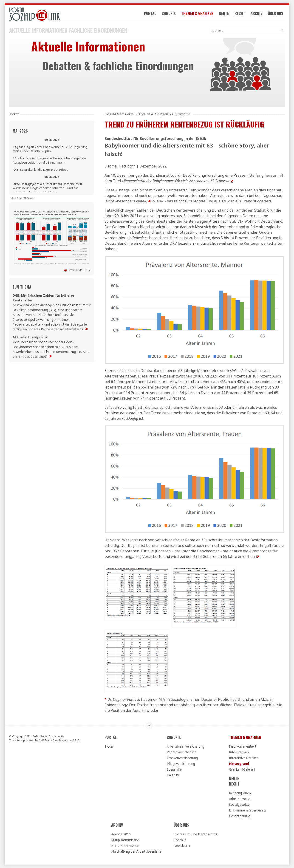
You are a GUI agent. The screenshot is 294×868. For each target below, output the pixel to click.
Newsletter (182, 846)
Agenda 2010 (121, 834)
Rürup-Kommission (125, 840)
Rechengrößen (240, 793)
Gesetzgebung (240, 816)
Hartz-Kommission (125, 846)
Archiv (256, 13)
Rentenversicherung (182, 752)
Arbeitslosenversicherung (185, 746)
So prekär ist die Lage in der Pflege (41, 170)
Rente (224, 13)
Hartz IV (173, 775)
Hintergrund (239, 764)
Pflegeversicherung (181, 764)
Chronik (169, 13)
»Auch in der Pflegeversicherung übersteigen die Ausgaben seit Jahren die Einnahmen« (50, 160)
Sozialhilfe (174, 769)
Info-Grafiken (239, 752)
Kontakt (180, 840)
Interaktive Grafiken (244, 758)
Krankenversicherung (182, 758)
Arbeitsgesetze (240, 799)
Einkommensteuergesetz (248, 810)
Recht (240, 13)
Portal (150, 13)
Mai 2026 (20, 131)
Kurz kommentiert (243, 746)
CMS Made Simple (50, 740)
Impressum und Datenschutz (195, 834)
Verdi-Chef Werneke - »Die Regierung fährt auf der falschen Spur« (50, 149)
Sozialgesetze (239, 804)
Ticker (109, 746)
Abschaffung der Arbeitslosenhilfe (136, 851)
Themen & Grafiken (197, 13)
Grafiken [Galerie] (242, 769)
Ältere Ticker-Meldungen (23, 198)
